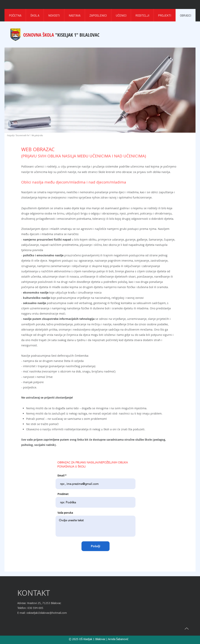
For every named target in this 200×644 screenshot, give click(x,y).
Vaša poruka (65, 513)
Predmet (63, 494)
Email (61, 476)
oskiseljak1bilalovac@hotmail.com (47, 613)
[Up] (187, 629)
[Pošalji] (96, 546)
